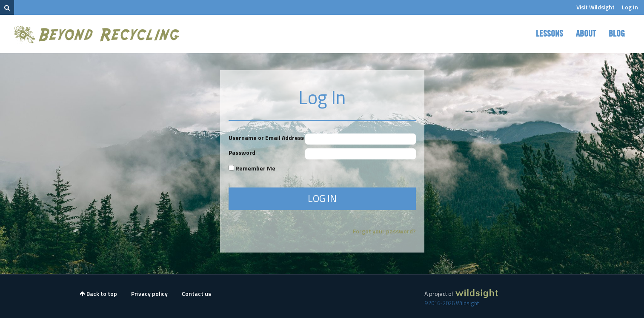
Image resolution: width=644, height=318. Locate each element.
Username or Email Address (266, 138)
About (586, 34)
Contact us (196, 294)
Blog (617, 34)
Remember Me (252, 168)
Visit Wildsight (595, 7)
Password (242, 153)
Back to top (98, 294)
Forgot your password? (384, 231)
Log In (630, 7)
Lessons (550, 34)
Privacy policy (149, 294)
